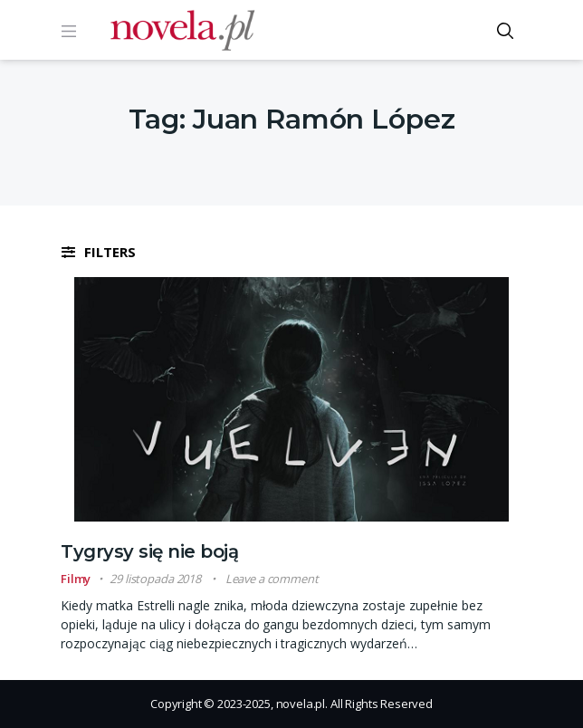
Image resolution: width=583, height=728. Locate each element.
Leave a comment (272, 579)
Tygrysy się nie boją (149, 551)
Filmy (76, 579)
